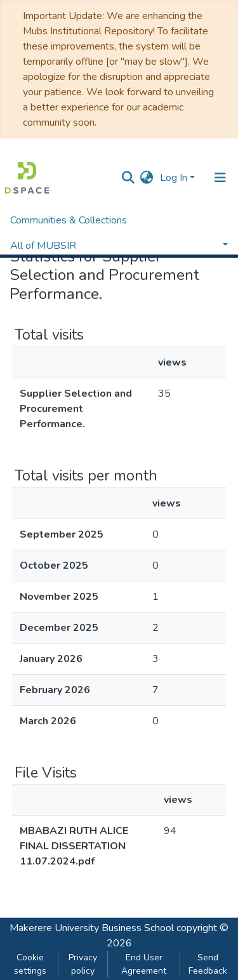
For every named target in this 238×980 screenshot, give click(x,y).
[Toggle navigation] (220, 178)
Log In (174, 178)
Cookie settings (30, 964)
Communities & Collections (69, 220)
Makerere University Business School (92, 928)
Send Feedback (208, 964)
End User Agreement (144, 964)
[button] (147, 178)
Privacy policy (83, 964)
